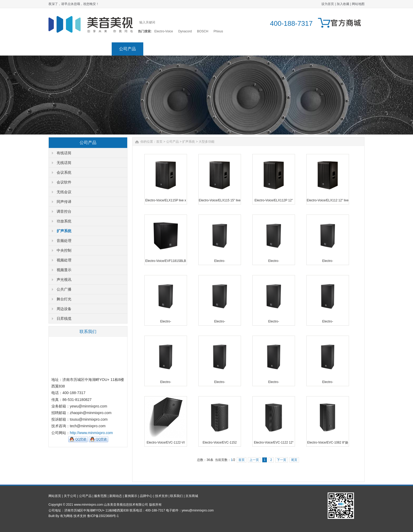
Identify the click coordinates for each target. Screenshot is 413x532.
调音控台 (64, 211)
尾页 (294, 460)
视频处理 (64, 260)
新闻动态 (191, 49)
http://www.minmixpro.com (91, 433)
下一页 (282, 460)
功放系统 (64, 221)
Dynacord (185, 31)
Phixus (218, 31)
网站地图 (358, 4)
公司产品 (127, 49)
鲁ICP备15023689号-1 (103, 516)
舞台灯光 (64, 299)
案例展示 (222, 49)
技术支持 (286, 49)
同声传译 (64, 202)
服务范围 (159, 49)
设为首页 (328, 4)
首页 (159, 142)
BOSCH (203, 31)
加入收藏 (343, 4)
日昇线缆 (64, 319)
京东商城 (349, 49)
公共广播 (64, 289)
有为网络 (66, 516)
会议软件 (64, 182)
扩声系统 (64, 231)
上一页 (254, 460)
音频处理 (64, 241)
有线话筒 (64, 153)
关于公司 (96, 49)
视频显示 (64, 270)
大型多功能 (206, 142)
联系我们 (317, 49)
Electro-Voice (164, 31)
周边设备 (64, 309)
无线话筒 (64, 163)
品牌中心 (254, 49)
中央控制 (64, 250)
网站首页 (64, 49)
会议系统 (64, 172)
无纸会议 (64, 192)
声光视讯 (64, 280)
